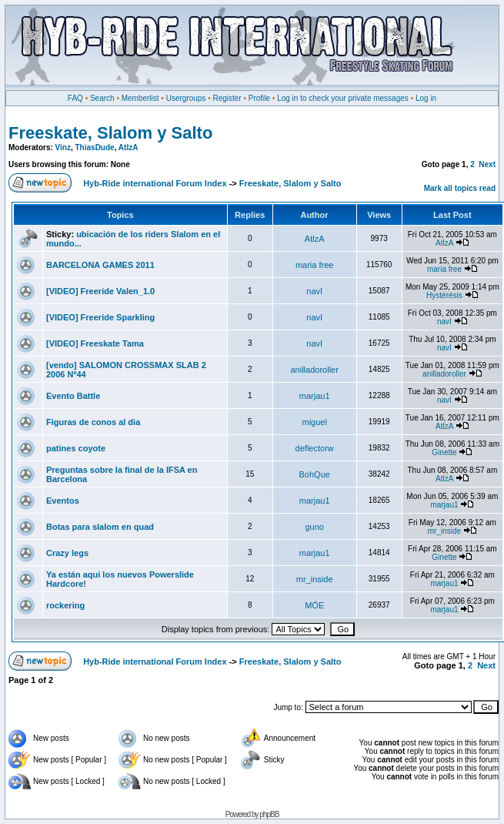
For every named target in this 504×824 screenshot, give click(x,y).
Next (487, 164)
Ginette (444, 452)
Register (227, 98)
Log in (426, 98)
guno (314, 527)
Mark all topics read (460, 188)
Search (102, 98)
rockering (65, 605)
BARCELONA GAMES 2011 (100, 265)
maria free (315, 265)
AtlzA (129, 147)
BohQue (315, 474)
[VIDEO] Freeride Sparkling (100, 317)
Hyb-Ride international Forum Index (155, 183)
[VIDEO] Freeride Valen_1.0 (100, 291)
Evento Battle (73, 396)
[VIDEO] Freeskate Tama (95, 343)
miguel (314, 422)
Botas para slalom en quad (100, 527)
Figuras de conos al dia (93, 422)
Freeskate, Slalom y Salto (110, 133)
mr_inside (444, 531)
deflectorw (315, 448)
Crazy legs (67, 553)
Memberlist (140, 98)
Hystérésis (444, 295)
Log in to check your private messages (343, 98)
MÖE (314, 605)
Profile (259, 98)
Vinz (63, 147)
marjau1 (315, 396)
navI (314, 291)
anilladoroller (315, 370)
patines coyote (76, 448)
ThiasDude (95, 147)
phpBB (269, 814)
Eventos (63, 501)
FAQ (75, 98)
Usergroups (186, 98)
